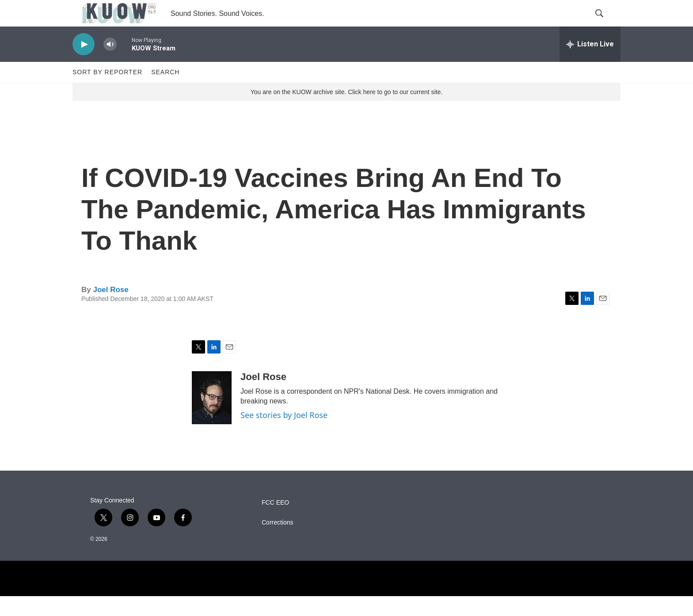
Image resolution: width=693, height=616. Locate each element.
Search (165, 92)
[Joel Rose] (212, 418)
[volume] (110, 64)
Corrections (278, 542)
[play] (84, 64)
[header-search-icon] (606, 23)
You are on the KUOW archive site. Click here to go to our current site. (346, 112)
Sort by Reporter (107, 92)
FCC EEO (275, 523)
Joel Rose (110, 310)
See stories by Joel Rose (284, 435)
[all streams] (590, 64)
